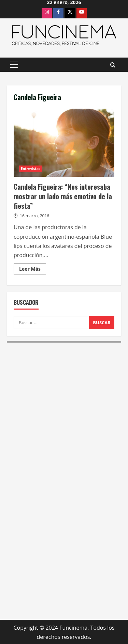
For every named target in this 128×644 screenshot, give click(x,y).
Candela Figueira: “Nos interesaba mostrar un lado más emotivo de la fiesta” (64, 143)
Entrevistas (31, 169)
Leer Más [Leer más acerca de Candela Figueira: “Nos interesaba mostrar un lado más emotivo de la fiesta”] (33, 270)
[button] (14, 65)
